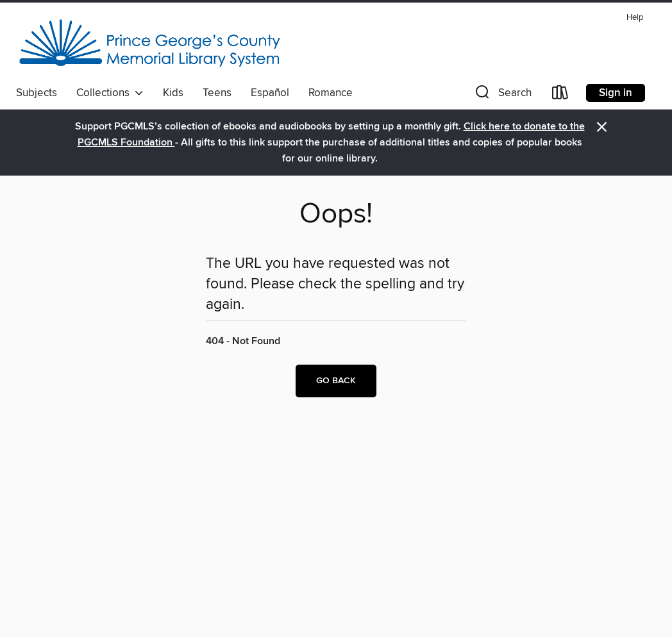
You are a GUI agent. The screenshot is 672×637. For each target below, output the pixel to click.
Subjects (37, 93)
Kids (173, 93)
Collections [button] (110, 93)
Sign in (616, 93)
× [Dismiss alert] (602, 127)
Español (270, 93)
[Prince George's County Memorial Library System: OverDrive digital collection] (150, 44)
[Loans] (560, 95)
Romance (331, 93)
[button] (502, 95)
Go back (336, 381)
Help (635, 18)
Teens (217, 93)
